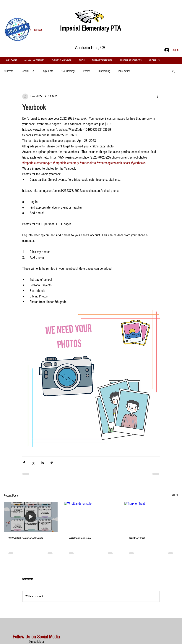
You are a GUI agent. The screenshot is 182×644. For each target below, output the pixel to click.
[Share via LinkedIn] (42, 463)
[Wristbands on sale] (91, 517)
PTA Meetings (68, 71)
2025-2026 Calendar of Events (26, 538)
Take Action (124, 71)
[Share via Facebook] (24, 463)
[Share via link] (51, 463)
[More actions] (157, 96)
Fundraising (104, 71)
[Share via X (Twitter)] (33, 463)
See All (175, 495)
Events (87, 71)
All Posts (9, 71)
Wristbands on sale (80, 538)
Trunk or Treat (137, 538)
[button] (174, 71)
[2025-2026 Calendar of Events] (31, 517)
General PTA (27, 71)
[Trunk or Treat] (151, 517)
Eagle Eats (47, 71)
